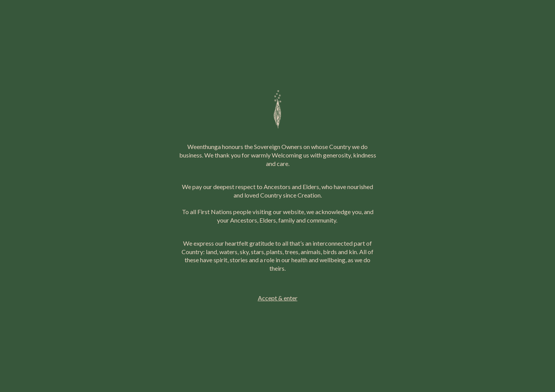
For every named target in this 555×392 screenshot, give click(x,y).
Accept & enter (278, 298)
